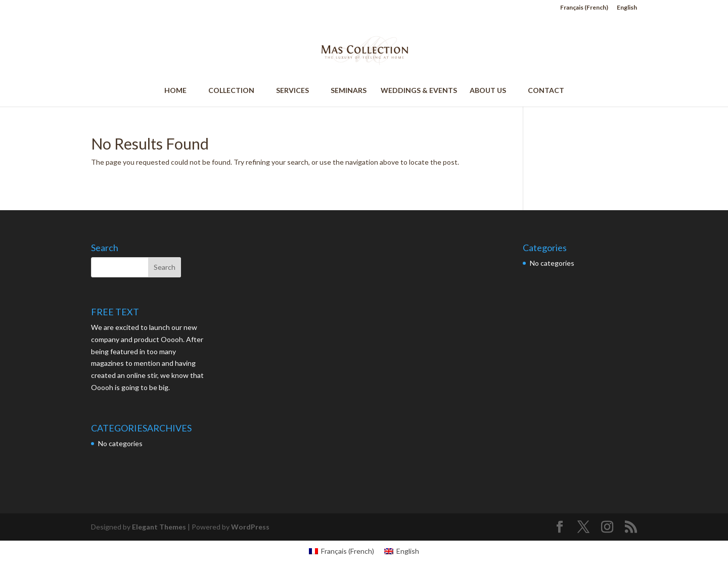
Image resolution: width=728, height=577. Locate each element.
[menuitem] (584, 10)
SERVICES (297, 91)
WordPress (250, 527)
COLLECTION (236, 91)
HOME (180, 91)
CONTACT (546, 91)
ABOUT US (492, 91)
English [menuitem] (408, 551)
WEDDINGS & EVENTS (418, 91)
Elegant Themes (159, 527)
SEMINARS (349, 91)
